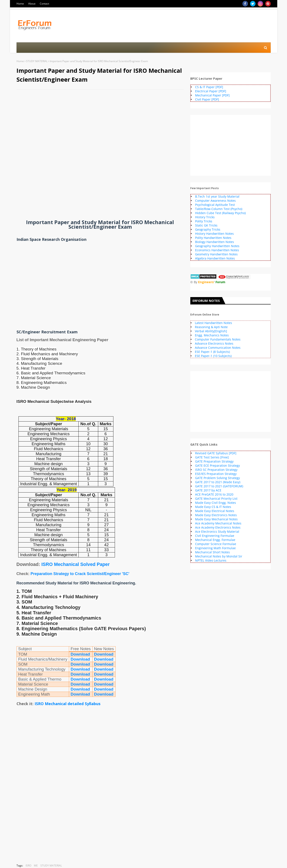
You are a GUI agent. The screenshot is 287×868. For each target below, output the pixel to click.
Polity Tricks (204, 221)
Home (20, 4)
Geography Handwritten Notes (217, 246)
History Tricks (205, 217)
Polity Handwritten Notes (213, 238)
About (32, 4)
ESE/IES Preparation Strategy (216, 474)
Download (80, 654)
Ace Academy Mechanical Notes (218, 523)
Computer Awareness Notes (215, 201)
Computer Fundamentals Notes (218, 339)
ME (36, 866)
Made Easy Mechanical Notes (216, 519)
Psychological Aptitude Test (215, 205)
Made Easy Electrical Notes (215, 511)
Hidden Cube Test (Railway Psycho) (220, 213)
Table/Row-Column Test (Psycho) (219, 209)
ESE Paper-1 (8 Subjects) (212, 352)
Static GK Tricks (206, 225)
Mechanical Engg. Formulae (215, 540)
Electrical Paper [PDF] (211, 91)
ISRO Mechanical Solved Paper (75, 564)
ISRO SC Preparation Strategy (216, 470)
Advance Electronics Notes (214, 343)
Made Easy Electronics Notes (216, 515)
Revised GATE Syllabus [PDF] (216, 453)
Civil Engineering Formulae (215, 536)
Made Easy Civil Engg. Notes (216, 503)
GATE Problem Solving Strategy (217, 478)
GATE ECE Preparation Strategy (217, 465)
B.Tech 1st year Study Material (217, 196)
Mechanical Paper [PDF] (212, 95)
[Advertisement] (100, 124)
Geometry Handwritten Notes (216, 254)
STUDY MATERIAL (37, 61)
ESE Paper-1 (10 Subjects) (213, 356)
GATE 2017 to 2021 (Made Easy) (218, 482)
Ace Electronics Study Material (217, 532)
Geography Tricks (208, 229)
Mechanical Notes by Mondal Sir (219, 556)
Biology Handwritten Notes (215, 242)
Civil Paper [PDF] (207, 99)
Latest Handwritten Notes (213, 323)
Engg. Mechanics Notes (212, 335)
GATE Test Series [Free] (212, 457)
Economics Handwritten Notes (217, 250)
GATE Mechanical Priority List (216, 498)
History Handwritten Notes (214, 234)
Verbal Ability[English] (211, 331)
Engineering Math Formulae (215, 548)
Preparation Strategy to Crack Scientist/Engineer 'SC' (80, 574)
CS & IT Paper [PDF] (209, 87)
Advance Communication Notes (218, 348)
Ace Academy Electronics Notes (218, 527)
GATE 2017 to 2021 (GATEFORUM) (219, 486)
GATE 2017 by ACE (208, 490)
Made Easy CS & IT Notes (213, 507)
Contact (44, 4)
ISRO (28, 866)
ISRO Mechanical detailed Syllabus (67, 704)
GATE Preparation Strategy (214, 461)
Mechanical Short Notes (212, 552)
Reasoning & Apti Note (211, 327)
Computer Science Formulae (216, 544)
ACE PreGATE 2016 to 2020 (214, 494)
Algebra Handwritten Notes (215, 258)
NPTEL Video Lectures (211, 560)
